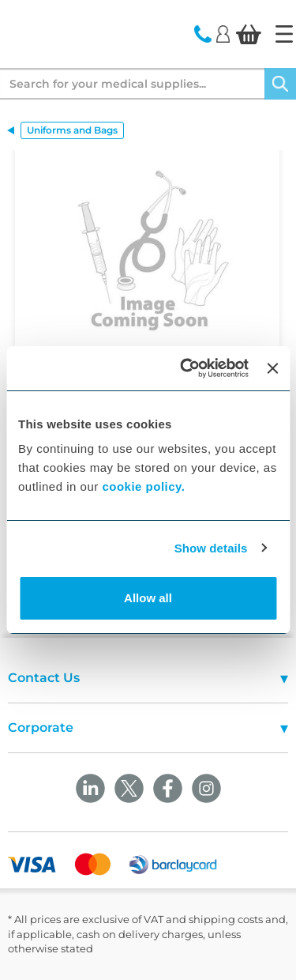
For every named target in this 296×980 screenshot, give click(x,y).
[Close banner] (272, 368)
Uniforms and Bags (72, 130)
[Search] (280, 84)
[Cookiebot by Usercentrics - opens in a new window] (186, 368)
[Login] (223, 33)
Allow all (148, 598)
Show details (211, 548)
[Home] (284, 34)
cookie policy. (143, 486)
